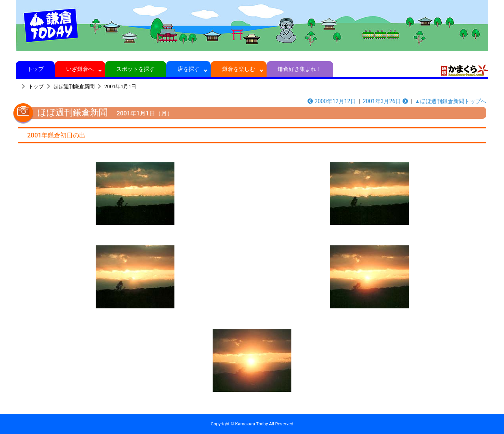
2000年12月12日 (332, 101)
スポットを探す (136, 69)
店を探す (188, 69)
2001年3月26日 (385, 101)
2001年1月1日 (120, 86)
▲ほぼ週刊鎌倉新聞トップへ (450, 101)
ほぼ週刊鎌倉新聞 (74, 86)
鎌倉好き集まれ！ (300, 69)
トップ (35, 69)
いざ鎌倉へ (80, 69)
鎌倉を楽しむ (239, 69)
